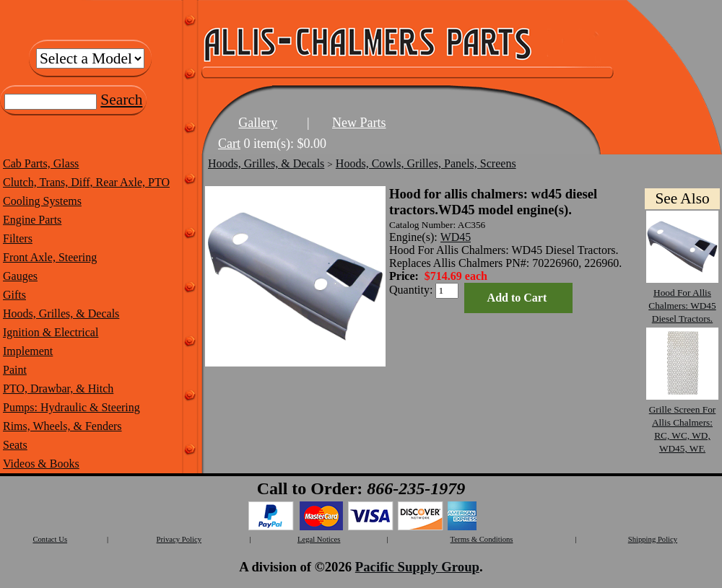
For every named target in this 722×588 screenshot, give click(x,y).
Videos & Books (41, 464)
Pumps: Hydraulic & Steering (71, 407)
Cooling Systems (42, 201)
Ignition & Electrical (51, 332)
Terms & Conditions (482, 539)
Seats (15, 445)
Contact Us (50, 539)
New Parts (359, 123)
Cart (229, 144)
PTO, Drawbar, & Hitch (58, 389)
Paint (15, 370)
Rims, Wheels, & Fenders (62, 426)
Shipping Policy (653, 539)
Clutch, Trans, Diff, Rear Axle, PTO (86, 182)
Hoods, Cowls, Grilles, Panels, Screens (426, 163)
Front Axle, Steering (50, 257)
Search (121, 100)
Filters (18, 238)
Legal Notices (319, 539)
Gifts (14, 295)
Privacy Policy (179, 539)
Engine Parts (32, 220)
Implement (28, 351)
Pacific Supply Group (417, 567)
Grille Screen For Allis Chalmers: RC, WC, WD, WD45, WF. (682, 422)
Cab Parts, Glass (41, 163)
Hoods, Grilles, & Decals (61, 313)
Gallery (258, 123)
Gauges (20, 276)
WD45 (456, 237)
